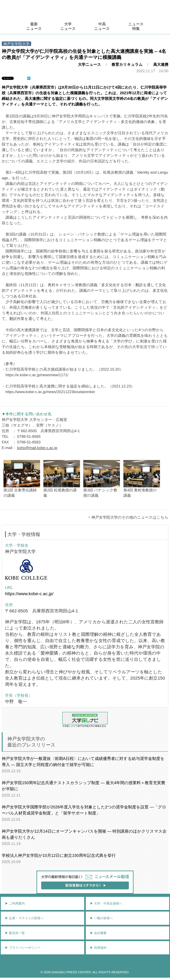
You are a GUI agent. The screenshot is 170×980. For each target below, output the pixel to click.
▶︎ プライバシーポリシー (23, 948)
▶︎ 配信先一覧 (15, 933)
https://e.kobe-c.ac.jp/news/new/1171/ (37, 375)
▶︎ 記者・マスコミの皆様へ (24, 918)
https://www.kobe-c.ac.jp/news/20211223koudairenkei (50, 392)
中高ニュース (102, 26)
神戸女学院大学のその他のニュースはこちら (130, 517)
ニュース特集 (136, 26)
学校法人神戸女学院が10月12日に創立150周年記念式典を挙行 (59, 855)
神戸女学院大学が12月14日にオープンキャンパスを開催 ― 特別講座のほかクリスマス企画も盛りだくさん (84, 834)
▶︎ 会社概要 (98, 933)
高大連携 (161, 64)
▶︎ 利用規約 (98, 948)
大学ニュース (68, 26)
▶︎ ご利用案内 (15, 903)
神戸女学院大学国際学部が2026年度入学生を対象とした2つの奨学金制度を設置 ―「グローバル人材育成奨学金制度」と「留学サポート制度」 (84, 810)
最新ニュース (34, 26)
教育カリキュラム (127, 64)
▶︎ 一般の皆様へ (101, 918)
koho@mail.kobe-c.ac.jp (37, 448)
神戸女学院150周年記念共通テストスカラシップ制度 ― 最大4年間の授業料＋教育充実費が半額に (83, 786)
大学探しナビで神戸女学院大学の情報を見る (85, 720)
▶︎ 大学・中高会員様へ (106, 903)
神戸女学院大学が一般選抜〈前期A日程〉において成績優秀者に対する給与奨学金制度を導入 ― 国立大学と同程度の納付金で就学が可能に (83, 762)
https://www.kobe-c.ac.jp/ (29, 594)
